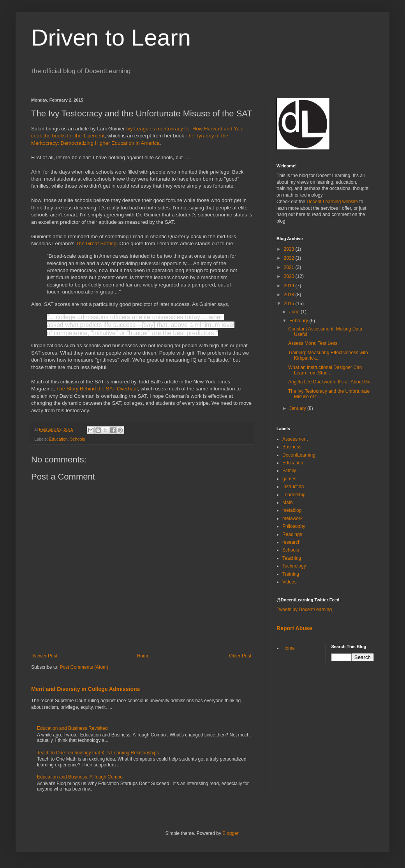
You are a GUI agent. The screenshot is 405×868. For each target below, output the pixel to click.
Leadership (294, 495)
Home (143, 656)
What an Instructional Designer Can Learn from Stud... (325, 370)
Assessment (295, 439)
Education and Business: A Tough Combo (80, 777)
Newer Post (45, 656)
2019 (290, 286)
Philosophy (294, 526)
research (291, 542)
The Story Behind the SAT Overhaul (97, 389)
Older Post (240, 656)
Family (289, 471)
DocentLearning (299, 455)
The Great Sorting (96, 243)
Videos (289, 582)
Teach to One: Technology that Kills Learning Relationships (98, 753)
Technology (294, 566)
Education (58, 439)
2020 (290, 276)
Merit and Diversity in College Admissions (85, 689)
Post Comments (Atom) (84, 667)
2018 (290, 295)
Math (288, 503)
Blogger (230, 833)
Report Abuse (294, 628)
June (295, 312)
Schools (77, 439)
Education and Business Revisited (72, 728)
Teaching (292, 558)
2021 (290, 267)
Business (292, 447)
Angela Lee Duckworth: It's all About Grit (330, 382)
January (298, 408)
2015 (290, 304)
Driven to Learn (111, 38)
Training (291, 574)
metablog (292, 510)
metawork (292, 518)
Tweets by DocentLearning (304, 610)
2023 (290, 249)
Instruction (293, 487)
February (299, 321)
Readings (292, 534)
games (289, 479)
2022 (290, 258)
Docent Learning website (332, 202)
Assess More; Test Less (313, 343)
